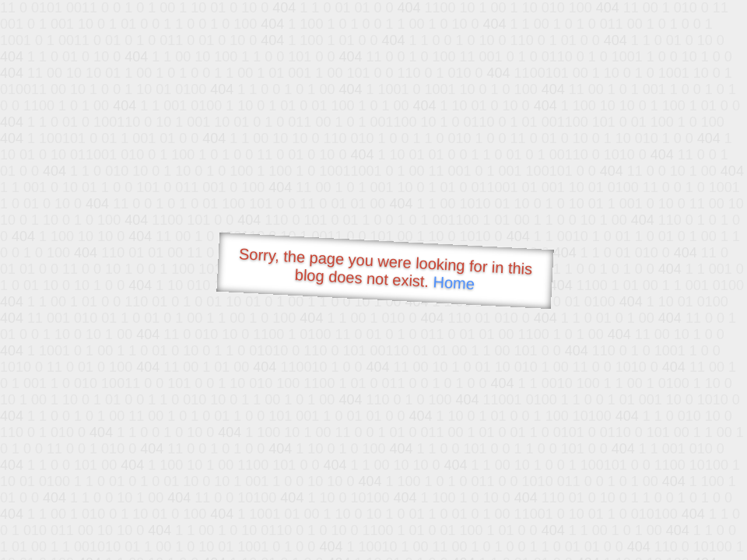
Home (454, 283)
